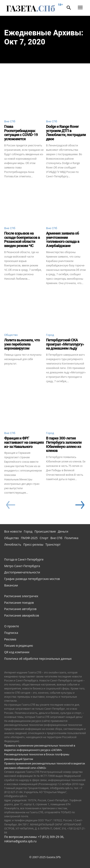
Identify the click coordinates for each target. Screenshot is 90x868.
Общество (11, 335)
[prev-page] (10, 505)
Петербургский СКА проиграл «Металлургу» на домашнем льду (65, 344)
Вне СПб (10, 121)
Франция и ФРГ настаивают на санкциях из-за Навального (24, 442)
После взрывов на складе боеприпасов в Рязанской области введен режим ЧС (22, 239)
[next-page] (79, 505)
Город (50, 335)
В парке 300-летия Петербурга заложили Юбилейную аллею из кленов (64, 444)
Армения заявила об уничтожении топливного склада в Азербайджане (63, 239)
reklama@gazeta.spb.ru (20, 841)
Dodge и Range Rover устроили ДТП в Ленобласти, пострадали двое (66, 133)
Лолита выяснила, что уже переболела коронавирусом (22, 344)
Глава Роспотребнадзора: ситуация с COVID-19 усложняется (21, 133)
